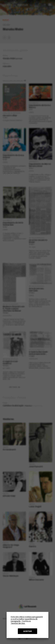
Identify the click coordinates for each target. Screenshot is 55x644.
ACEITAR (28, 631)
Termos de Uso (18, 623)
